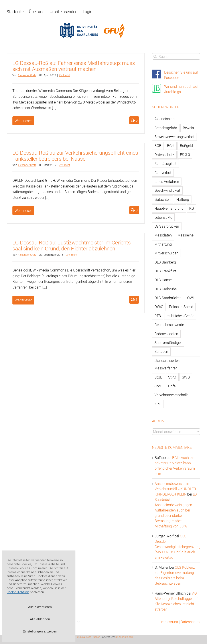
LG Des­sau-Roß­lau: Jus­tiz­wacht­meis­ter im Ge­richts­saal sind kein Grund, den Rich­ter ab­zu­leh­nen (72, 245)
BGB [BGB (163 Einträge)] (158, 146)
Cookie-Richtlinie (18, 592)
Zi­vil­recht (64, 75)
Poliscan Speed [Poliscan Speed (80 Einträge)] (181, 307)
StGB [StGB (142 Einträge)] (158, 377)
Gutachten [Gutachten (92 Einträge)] (163, 199)
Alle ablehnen (40, 619)
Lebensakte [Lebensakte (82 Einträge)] (163, 217)
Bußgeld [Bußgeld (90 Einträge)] (186, 146)
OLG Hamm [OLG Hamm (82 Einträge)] (163, 280)
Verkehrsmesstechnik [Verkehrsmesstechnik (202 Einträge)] (171, 395)
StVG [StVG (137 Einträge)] (186, 377)
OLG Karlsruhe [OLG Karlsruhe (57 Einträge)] (166, 289)
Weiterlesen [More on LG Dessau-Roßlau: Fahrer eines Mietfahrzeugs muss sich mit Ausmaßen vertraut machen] (24, 121)
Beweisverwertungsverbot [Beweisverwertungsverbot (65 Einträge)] (174, 137)
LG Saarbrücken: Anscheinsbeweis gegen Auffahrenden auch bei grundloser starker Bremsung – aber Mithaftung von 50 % (176, 510)
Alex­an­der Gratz (27, 75)
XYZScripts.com (124, 637)
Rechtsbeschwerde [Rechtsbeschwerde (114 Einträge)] (169, 325)
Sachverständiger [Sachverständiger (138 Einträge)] (168, 343)
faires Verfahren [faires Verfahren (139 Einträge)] (167, 181)
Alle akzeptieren (40, 607)
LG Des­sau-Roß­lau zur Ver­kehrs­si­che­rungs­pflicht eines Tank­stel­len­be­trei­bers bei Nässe (75, 156)
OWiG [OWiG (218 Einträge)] (159, 307)
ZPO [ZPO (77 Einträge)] (158, 404)
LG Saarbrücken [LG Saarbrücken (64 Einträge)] (167, 226)
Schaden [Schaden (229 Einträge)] (161, 351)
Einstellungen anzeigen (40, 631)
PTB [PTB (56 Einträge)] (158, 316)
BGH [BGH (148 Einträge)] (171, 146)
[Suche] (155, 56)
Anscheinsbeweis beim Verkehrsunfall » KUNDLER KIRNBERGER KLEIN (175, 489)
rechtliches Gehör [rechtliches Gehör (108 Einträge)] (180, 316)
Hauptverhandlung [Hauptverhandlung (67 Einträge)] (169, 208)
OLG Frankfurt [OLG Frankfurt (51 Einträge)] (165, 271)
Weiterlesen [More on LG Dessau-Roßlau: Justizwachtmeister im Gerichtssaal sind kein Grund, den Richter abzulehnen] (24, 300)
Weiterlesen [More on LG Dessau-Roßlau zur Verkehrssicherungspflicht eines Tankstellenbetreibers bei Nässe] (24, 211)
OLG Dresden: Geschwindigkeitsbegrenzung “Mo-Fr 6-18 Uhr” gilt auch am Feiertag (178, 547)
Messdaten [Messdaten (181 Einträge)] (163, 235)
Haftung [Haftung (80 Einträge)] (183, 199)
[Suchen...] (176, 56)
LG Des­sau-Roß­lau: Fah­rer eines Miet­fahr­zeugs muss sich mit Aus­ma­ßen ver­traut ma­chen (74, 66)
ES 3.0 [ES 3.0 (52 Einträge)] (185, 155)
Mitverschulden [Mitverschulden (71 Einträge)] (166, 253)
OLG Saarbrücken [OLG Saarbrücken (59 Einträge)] (168, 298)
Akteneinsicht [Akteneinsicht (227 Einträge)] (165, 119)
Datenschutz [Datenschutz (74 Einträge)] (164, 155)
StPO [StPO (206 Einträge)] (172, 377)
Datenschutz (190, 622)
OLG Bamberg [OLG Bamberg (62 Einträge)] (165, 262)
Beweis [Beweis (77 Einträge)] (188, 128)
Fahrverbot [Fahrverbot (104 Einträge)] (163, 173)
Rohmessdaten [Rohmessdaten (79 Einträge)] (166, 334)
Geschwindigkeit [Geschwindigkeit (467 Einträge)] (167, 190)
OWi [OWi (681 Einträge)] (190, 298)
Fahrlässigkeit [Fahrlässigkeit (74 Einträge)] (165, 164)
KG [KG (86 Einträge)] (192, 208)
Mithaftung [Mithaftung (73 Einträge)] (163, 244)
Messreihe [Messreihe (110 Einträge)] (185, 235)
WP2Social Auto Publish (87, 637)
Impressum (169, 622)
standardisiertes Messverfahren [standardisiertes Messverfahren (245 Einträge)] (167, 364)
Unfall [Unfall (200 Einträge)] (173, 386)
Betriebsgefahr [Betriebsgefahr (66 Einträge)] (166, 128)
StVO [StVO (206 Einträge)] (158, 386)
